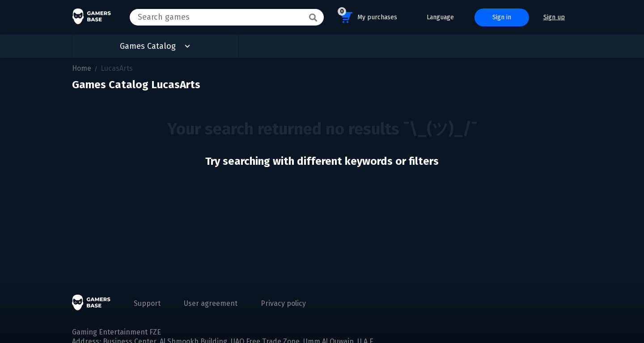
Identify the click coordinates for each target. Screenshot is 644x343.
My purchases (367, 16)
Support (147, 303)
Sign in (502, 17)
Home (82, 68)
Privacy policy (283, 303)
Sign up (554, 17)
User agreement (211, 303)
